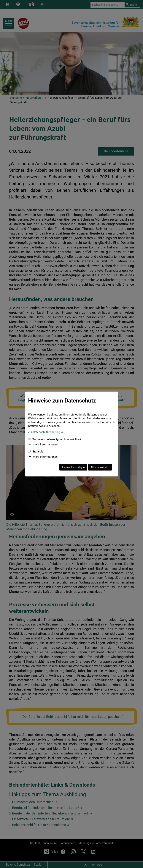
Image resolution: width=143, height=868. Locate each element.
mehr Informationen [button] (45, 444)
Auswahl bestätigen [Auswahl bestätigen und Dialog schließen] (73, 467)
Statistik (35, 452)
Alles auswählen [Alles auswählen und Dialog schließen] (100, 467)
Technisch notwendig (54, 439)
